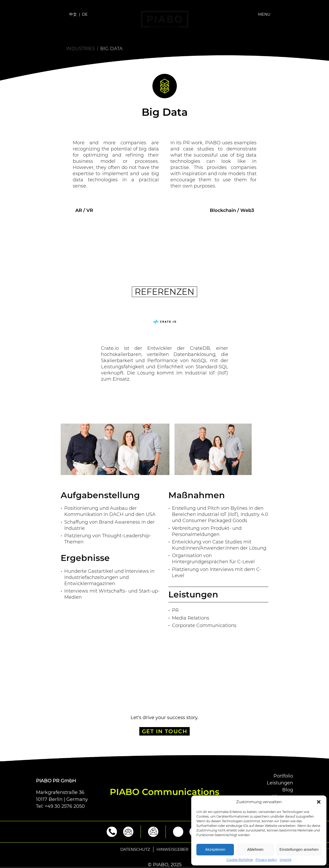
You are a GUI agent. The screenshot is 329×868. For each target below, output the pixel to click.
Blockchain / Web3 (232, 210)
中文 (73, 14)
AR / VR (84, 210)
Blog (288, 790)
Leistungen (280, 783)
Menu (264, 14)
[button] (319, 802)
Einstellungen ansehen (299, 849)
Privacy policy (266, 860)
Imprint (286, 860)
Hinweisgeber (172, 849)
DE (85, 14)
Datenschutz (135, 849)
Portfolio (283, 776)
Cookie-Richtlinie (240, 860)
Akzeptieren (215, 849)
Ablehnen (255, 849)
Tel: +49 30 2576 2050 (60, 806)
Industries (81, 49)
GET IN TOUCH (165, 731)
